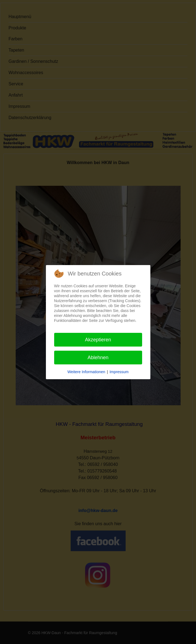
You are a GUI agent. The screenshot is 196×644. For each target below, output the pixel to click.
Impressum (119, 372)
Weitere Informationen (86, 372)
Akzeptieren (98, 340)
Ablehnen (98, 358)
